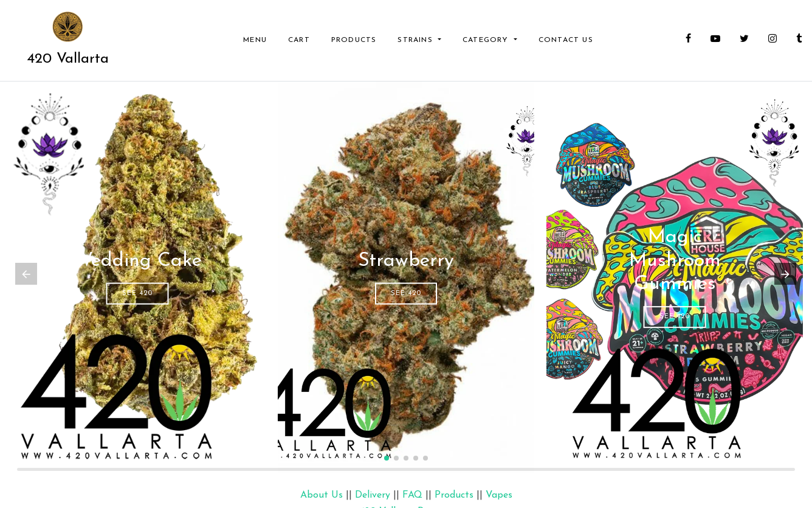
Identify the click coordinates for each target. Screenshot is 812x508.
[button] (387, 458)
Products (354, 40)
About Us (322, 495)
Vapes (499, 495)
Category (487, 40)
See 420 (138, 293)
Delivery (373, 495)
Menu (255, 40)
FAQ (412, 495)
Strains (417, 40)
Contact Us (566, 40)
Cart (299, 40)
